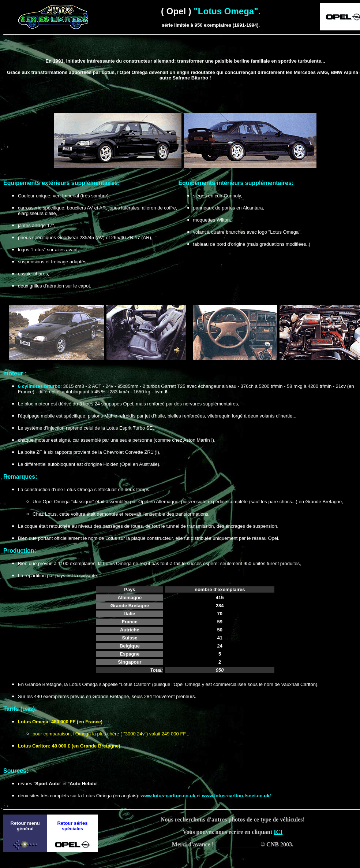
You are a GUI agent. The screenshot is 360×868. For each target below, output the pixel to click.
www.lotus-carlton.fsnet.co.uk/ (236, 796)
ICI (278, 832)
